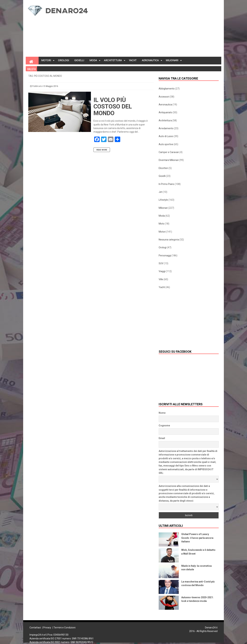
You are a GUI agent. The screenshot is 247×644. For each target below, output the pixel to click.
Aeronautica (165, 105)
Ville (161, 279)
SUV (161, 263)
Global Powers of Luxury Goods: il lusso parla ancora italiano (197, 538)
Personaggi (165, 256)
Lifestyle (163, 200)
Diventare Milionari (169, 160)
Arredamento (166, 128)
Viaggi (162, 271)
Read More (102, 150)
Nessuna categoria (169, 240)
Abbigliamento (167, 89)
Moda (162, 216)
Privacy (47, 628)
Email (162, 438)
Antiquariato (165, 112)
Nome (162, 413)
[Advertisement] (157, 29)
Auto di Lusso (166, 136)
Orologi (163, 247)
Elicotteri (163, 168)
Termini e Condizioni (64, 628)
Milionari (163, 208)
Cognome (164, 426)
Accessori (164, 97)
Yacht (162, 287)
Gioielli (162, 176)
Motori (162, 232)
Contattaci (35, 628)
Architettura (165, 120)
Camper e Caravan (169, 152)
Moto (161, 224)
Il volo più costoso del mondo (113, 107)
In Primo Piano (166, 184)
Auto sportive (166, 144)
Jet (160, 192)
